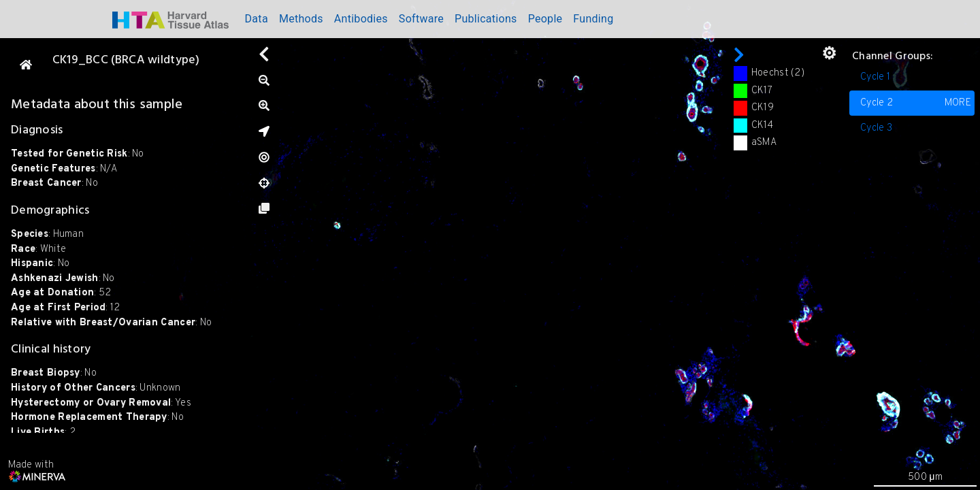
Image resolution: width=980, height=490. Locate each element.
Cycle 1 (875, 77)
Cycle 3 (876, 128)
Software (421, 19)
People (545, 19)
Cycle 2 (916, 103)
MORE (958, 103)
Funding (593, 19)
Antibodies (361, 19)
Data (257, 19)
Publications (486, 19)
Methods (301, 19)
